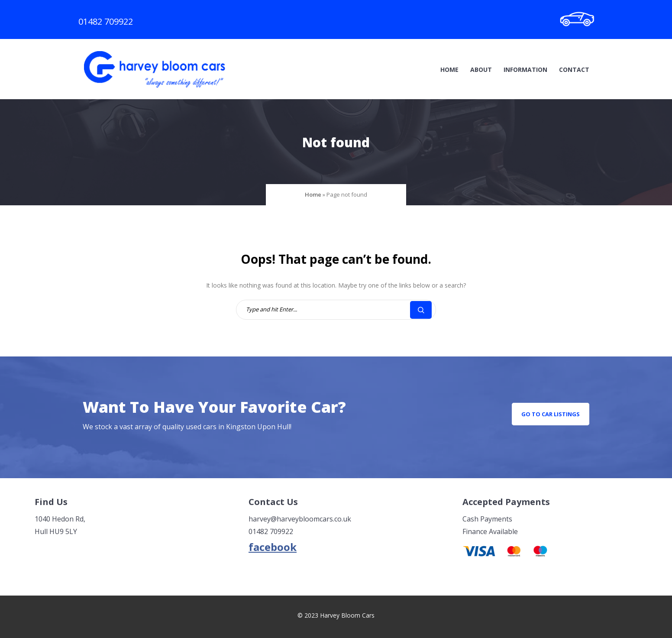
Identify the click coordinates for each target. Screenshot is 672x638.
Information (525, 70)
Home (449, 70)
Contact (574, 70)
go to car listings (551, 414)
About (481, 70)
